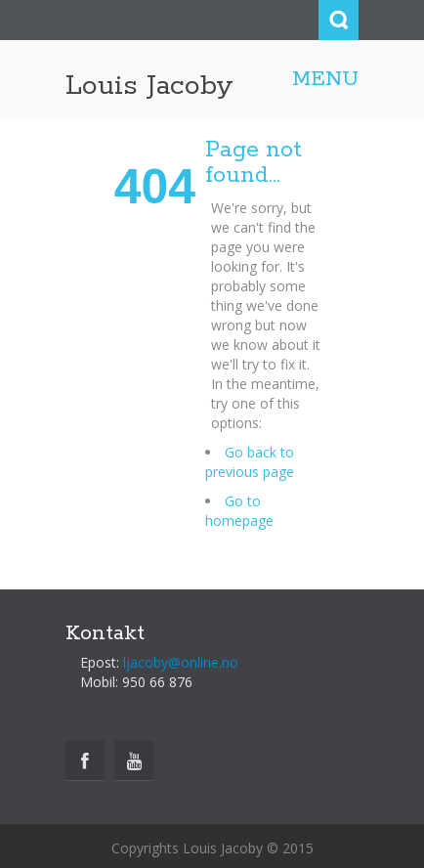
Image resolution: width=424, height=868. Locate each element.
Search (339, 20)
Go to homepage (239, 511)
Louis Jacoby (149, 86)
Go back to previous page (250, 462)
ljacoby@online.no (181, 662)
